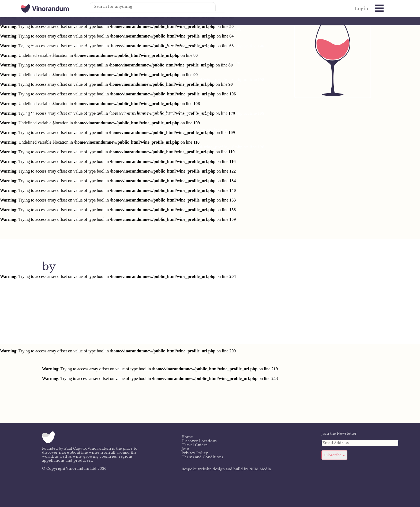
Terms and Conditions (202, 457)
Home (187, 437)
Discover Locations (199, 441)
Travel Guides (195, 445)
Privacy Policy (195, 453)
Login (361, 9)
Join (185, 449)
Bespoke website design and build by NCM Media (226, 469)
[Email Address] (360, 443)
